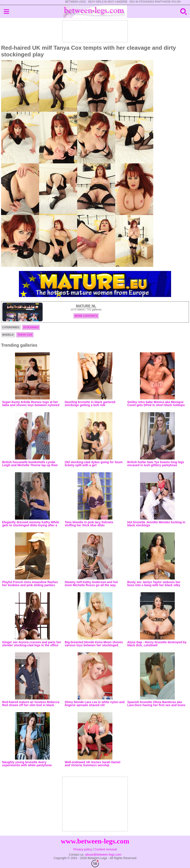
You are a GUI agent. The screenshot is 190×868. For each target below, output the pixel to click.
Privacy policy (83, 849)
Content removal (106, 849)
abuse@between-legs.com (103, 855)
